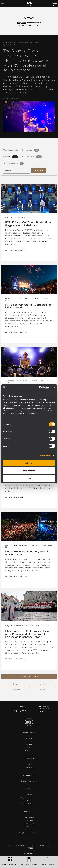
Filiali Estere (29, 821)
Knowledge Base (29, 801)
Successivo (15, 690)
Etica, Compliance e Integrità (29, 833)
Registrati (22, 23)
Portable (29, 738)
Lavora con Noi (29, 824)
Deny (29, 478)
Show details (45, 456)
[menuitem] (29, 853)
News (29, 827)
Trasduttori (29, 751)
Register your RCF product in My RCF (45, 709)
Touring (29, 741)
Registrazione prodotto (29, 798)
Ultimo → (43, 690)
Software (29, 767)
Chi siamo (29, 830)
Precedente (43, 684)
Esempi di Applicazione (29, 781)
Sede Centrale (29, 818)
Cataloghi (29, 764)
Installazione (29, 744)
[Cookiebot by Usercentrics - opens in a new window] (39, 388)
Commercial (29, 747)
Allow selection (29, 471)
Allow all (29, 463)
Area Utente (29, 795)
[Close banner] (54, 388)
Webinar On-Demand (29, 804)
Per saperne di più (12, 99)
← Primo (15, 684)
